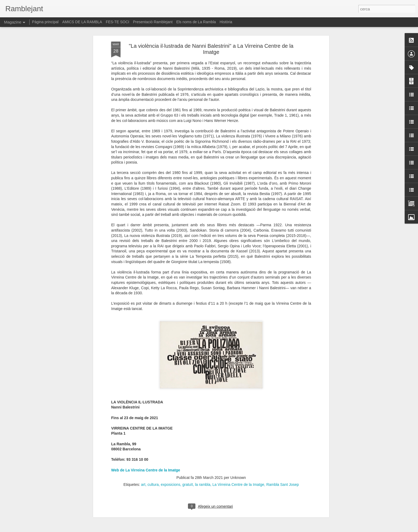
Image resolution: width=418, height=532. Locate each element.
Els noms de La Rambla (196, 22)
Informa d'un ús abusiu (254, 529)
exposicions (170, 444)
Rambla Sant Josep (283, 444)
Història (226, 22)
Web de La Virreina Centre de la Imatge (146, 430)
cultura (153, 444)
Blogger (233, 529)
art (143, 444)
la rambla (203, 444)
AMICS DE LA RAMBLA (82, 22)
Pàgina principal (45, 22)
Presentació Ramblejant (153, 22)
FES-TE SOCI (118, 22)
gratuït (188, 444)
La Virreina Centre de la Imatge (238, 444)
